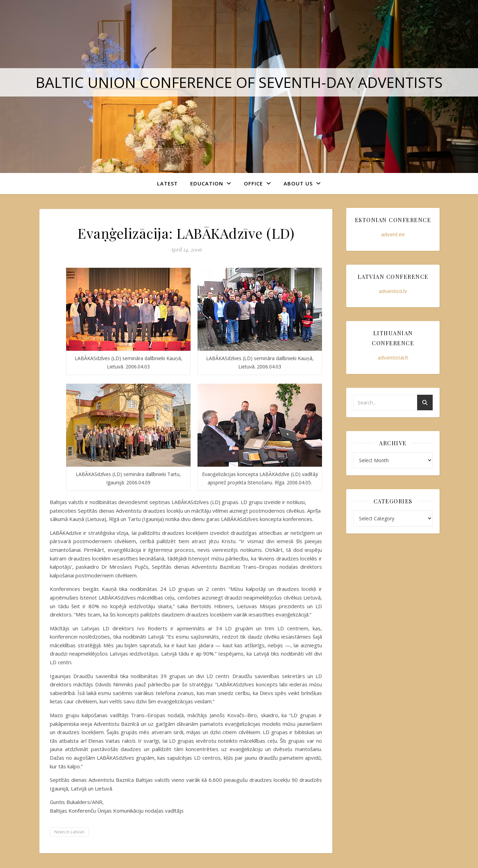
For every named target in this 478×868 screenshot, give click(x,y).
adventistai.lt (393, 357)
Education (207, 183)
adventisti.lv (393, 291)
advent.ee (393, 234)
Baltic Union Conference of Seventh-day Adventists (239, 82)
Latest (167, 183)
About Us (298, 183)
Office (253, 183)
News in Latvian (69, 832)
